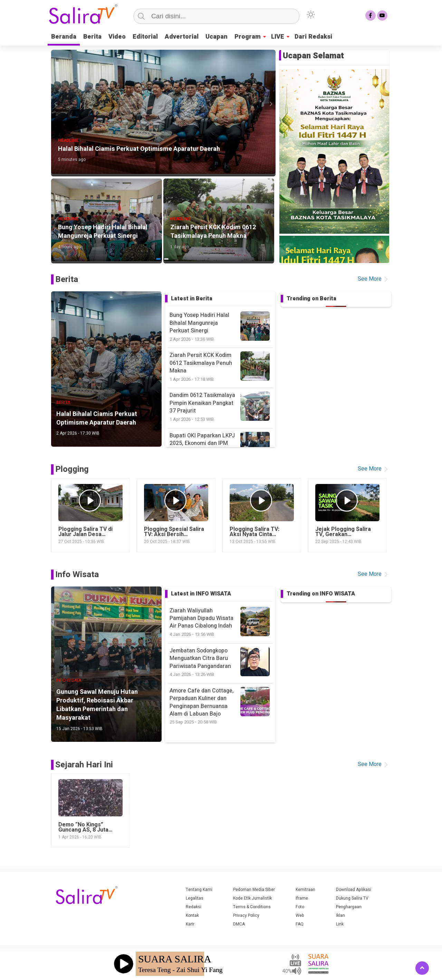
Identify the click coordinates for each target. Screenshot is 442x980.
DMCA (239, 924)
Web (300, 915)
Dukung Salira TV (352, 898)
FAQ (300, 924)
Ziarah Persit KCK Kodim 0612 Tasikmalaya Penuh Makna (221, 367)
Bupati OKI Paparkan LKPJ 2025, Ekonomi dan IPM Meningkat (221, 447)
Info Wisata (77, 575)
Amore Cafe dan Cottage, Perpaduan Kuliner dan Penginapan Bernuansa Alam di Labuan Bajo (221, 706)
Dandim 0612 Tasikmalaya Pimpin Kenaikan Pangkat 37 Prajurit (221, 407)
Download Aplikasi (354, 890)
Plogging (72, 469)
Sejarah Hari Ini (84, 765)
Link (340, 924)
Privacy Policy (246, 915)
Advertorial (182, 37)
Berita (92, 37)
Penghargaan (349, 907)
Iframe (302, 898)
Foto (300, 907)
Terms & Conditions (252, 907)
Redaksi (194, 907)
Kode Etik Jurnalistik (252, 898)
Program (248, 37)
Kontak (192, 915)
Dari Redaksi (313, 37)
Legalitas (195, 898)
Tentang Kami (199, 890)
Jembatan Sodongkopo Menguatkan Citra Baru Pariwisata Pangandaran (221, 662)
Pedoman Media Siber (254, 890)
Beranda (64, 37)
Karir (190, 924)
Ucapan (217, 37)
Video (117, 37)
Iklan (340, 915)
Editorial (145, 37)
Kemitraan (305, 890)
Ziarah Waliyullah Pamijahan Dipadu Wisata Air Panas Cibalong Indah (221, 622)
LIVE (278, 37)
